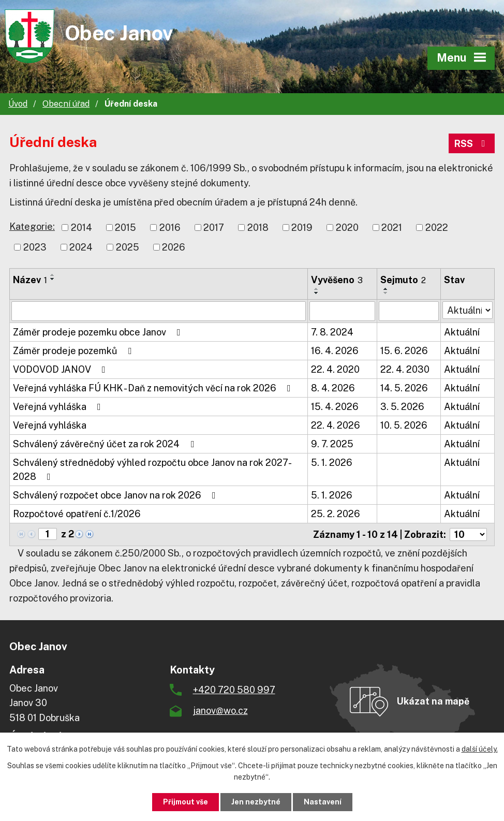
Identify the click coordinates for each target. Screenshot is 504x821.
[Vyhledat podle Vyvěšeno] (342, 311)
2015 (125, 228)
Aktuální (462, 332)
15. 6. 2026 (404, 351)
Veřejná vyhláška (59, 407)
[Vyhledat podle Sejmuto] (409, 311)
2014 (81, 228)
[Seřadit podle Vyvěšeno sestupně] (317, 293)
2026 (174, 247)
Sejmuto (403, 280)
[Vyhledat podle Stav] (468, 310)
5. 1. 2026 (332, 463)
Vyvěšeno (337, 280)
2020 (347, 228)
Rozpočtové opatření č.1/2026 (77, 514)
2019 (302, 228)
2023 (35, 247)
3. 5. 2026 (402, 407)
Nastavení (323, 802)
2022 (437, 228)
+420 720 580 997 (234, 690)
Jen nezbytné (256, 802)
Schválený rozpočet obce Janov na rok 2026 (116, 495)
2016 (170, 228)
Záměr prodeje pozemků (74, 351)
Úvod (18, 104)
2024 (81, 247)
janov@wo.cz (220, 710)
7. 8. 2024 (332, 332)
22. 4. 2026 (336, 425)
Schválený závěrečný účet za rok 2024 (106, 444)
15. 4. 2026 (335, 407)
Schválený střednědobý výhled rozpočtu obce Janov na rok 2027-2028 (152, 470)
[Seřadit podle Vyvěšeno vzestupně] (317, 289)
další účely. (480, 749)
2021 (392, 228)
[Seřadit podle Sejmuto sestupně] (386, 293)
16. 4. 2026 (335, 351)
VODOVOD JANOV (61, 369)
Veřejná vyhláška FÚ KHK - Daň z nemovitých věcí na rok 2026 (154, 388)
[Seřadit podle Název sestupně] (53, 279)
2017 (214, 228)
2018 (258, 228)
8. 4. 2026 (333, 388)
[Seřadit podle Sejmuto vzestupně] (386, 289)
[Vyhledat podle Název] (159, 311)
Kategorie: (32, 226)
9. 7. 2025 (332, 444)
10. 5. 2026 (404, 425)
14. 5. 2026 (404, 388)
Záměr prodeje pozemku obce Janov (99, 332)
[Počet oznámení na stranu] (468, 534)
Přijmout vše (186, 802)
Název (30, 280)
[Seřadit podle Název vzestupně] (53, 275)
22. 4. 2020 (335, 369)
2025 (128, 247)
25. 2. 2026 (336, 514)
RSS (472, 144)
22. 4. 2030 (405, 369)
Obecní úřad (66, 104)
